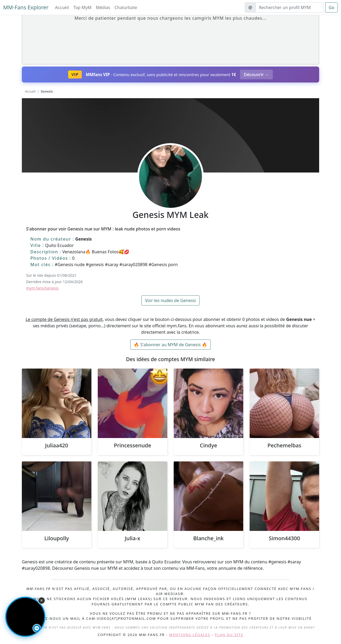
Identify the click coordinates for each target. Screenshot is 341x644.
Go (332, 7)
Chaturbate (126, 7)
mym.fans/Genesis (42, 288)
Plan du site (229, 635)
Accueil (62, 7)
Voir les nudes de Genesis (170, 300)
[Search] (289, 7)
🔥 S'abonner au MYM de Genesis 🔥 (170, 345)
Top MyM (82, 7)
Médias (103, 7)
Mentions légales (190, 635)
